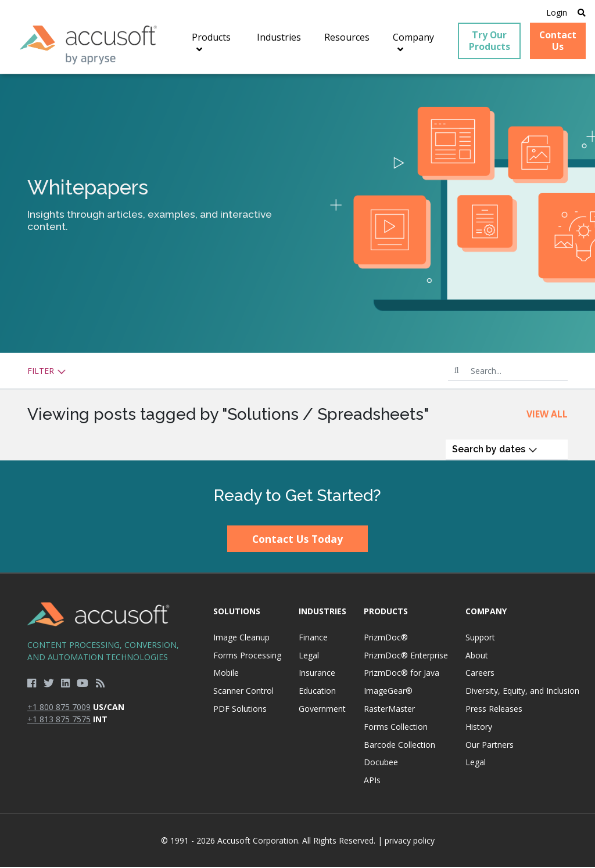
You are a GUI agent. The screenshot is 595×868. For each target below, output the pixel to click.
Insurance (317, 674)
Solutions (237, 612)
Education (317, 692)
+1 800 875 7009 (59, 708)
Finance (313, 638)
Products (386, 612)
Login (556, 12)
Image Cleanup (241, 638)
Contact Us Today (297, 540)
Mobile (226, 674)
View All (547, 415)
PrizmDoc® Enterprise (406, 656)
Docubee (381, 763)
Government (322, 710)
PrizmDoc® (386, 638)
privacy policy (410, 842)
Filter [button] (47, 372)
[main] (297, 268)
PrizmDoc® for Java (402, 674)
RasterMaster (389, 710)
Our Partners (490, 745)
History (479, 727)
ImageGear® (388, 692)
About (477, 656)
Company (486, 612)
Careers (480, 674)
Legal (309, 656)
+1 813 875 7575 (59, 720)
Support (480, 638)
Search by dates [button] (495, 450)
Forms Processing (247, 656)
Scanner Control (243, 692)
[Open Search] (581, 12)
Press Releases (494, 710)
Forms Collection (396, 727)
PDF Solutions (240, 710)
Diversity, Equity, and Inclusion (522, 692)
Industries (322, 612)
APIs (372, 781)
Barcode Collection (399, 745)
